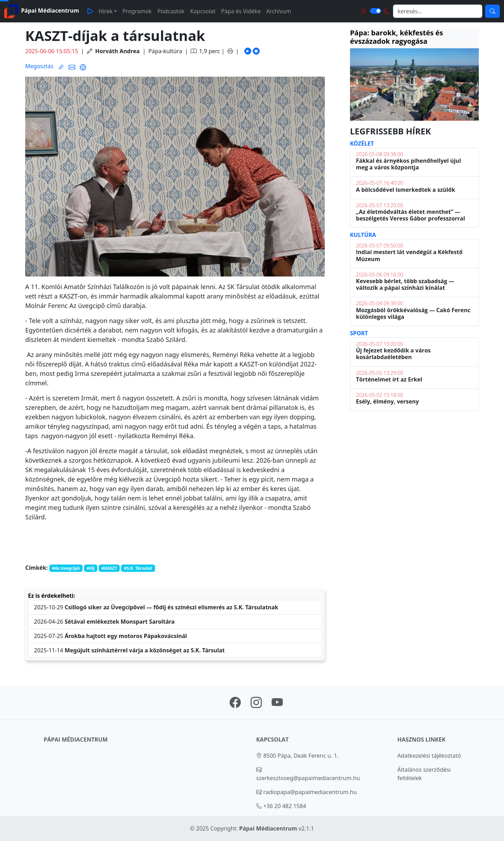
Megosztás (39, 66)
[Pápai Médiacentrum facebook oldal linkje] (235, 705)
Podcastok (171, 11)
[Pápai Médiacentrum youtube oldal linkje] (277, 705)
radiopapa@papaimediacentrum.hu (310, 792)
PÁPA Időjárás (414, 454)
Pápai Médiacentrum (268, 828)
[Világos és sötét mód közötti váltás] (376, 11)
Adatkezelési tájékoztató (429, 756)
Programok (137, 11)
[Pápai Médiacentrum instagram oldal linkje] (256, 705)
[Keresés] (492, 11)
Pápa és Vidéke (241, 11)
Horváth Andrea (117, 51)
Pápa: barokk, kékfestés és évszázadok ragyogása (397, 37)
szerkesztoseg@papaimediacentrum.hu (308, 778)
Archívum (278, 11)
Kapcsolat (203, 11)
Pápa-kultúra (165, 51)
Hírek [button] (106, 11)
